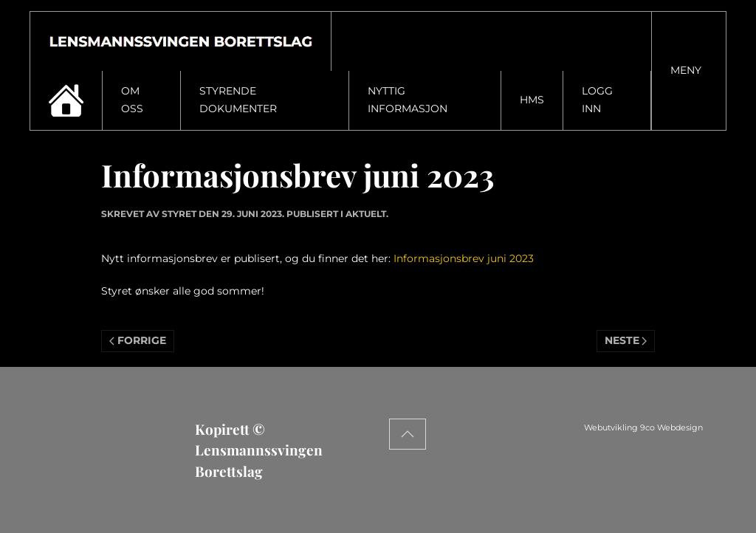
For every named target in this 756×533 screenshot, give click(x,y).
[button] (689, 71)
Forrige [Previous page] (138, 340)
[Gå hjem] (181, 41)
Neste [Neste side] (626, 340)
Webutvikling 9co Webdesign (691, 428)
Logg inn (597, 100)
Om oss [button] (132, 100)
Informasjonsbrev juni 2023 (464, 258)
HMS (532, 100)
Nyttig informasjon (408, 100)
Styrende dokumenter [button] (238, 100)
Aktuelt (366, 214)
